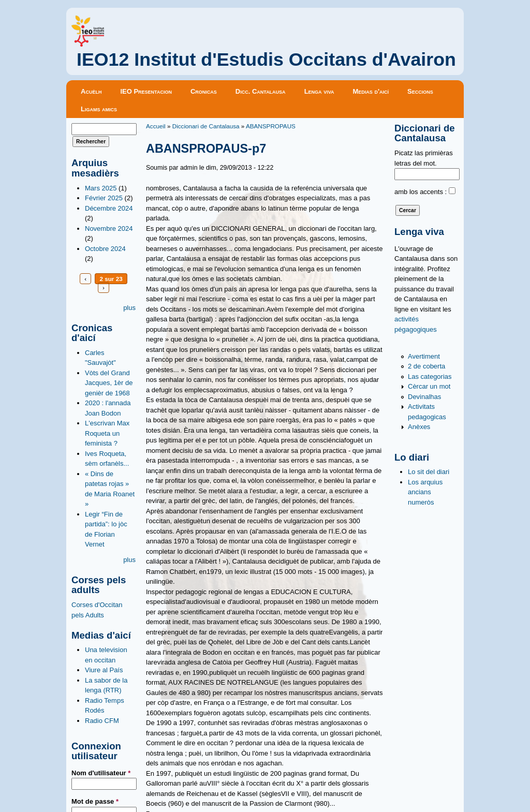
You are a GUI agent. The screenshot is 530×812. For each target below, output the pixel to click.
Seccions (420, 91)
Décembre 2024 (109, 208)
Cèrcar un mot (429, 386)
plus (129, 308)
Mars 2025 (101, 188)
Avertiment (424, 356)
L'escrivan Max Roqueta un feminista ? (107, 433)
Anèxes (419, 427)
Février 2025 (104, 198)
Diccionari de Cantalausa (206, 126)
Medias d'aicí (371, 91)
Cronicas (204, 91)
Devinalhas (424, 397)
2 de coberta (426, 366)
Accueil (156, 126)
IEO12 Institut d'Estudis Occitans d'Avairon (266, 60)
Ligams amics (99, 109)
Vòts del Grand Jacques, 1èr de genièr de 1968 (109, 383)
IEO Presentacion (146, 91)
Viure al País (104, 670)
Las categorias (430, 377)
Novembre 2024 (109, 228)
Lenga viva (319, 91)
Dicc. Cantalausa (261, 91)
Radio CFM (102, 721)
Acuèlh (91, 91)
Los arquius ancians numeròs (425, 492)
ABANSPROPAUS (271, 126)
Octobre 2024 (105, 249)
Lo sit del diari (429, 472)
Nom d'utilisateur (101, 773)
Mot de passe (95, 801)
